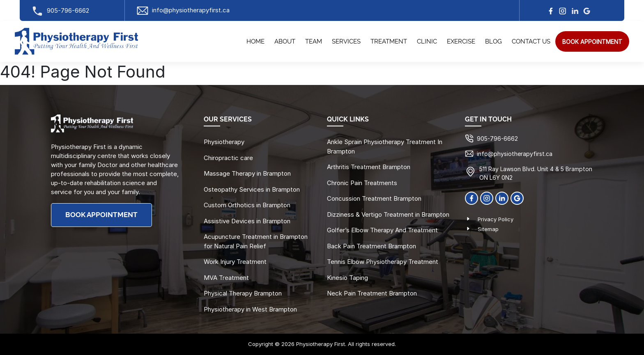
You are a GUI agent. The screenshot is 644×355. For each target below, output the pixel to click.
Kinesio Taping (347, 278)
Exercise (461, 42)
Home (255, 42)
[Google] (517, 197)
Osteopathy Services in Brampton (252, 189)
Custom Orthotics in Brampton (247, 205)
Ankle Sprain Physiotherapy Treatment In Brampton (385, 147)
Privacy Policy (496, 219)
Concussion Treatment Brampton (374, 198)
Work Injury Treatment (235, 262)
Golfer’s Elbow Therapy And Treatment (382, 230)
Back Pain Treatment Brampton (371, 246)
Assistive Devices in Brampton (247, 221)
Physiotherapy (224, 142)
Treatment (389, 42)
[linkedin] (575, 10)
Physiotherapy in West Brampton (250, 309)
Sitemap (488, 229)
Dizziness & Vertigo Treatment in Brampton (388, 214)
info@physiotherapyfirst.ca (183, 10)
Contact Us (531, 42)
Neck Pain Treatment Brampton (372, 293)
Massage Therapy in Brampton (247, 173)
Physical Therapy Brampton (243, 293)
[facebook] (551, 10)
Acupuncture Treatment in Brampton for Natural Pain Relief (256, 241)
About (285, 42)
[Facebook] (471, 197)
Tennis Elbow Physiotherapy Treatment (383, 262)
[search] (592, 41)
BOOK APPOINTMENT (101, 215)
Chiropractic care (228, 158)
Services (346, 42)
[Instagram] (563, 10)
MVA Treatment (226, 278)
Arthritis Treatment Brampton (369, 167)
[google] (587, 10)
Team (314, 42)
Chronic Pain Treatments (362, 183)
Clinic (427, 42)
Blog (493, 42)
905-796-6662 (60, 10)
